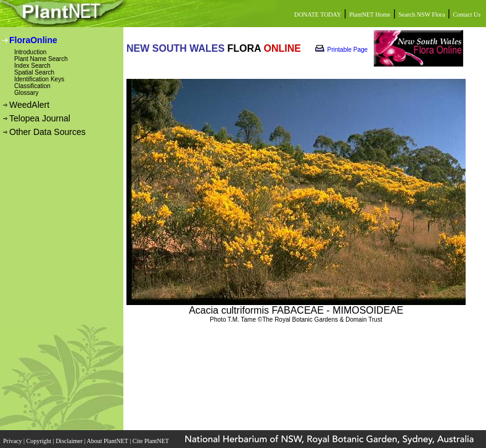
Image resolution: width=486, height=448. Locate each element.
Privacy (13, 441)
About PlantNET (108, 441)
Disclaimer (70, 441)
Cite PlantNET (151, 441)
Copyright (40, 441)
